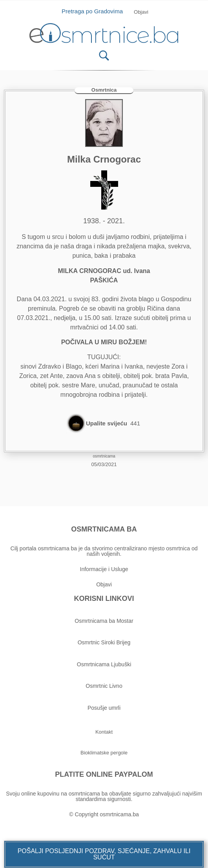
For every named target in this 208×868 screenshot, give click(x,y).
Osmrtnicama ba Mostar (104, 621)
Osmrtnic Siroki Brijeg (104, 642)
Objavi (104, 584)
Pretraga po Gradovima (95, 11)
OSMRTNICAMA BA (104, 529)
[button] (104, 854)
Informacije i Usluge (104, 569)
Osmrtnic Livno (104, 686)
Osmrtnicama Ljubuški (104, 664)
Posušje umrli (104, 708)
